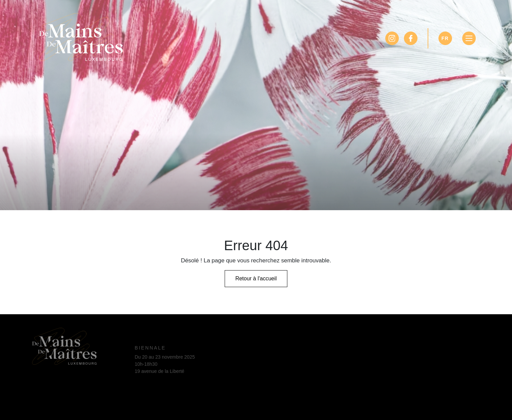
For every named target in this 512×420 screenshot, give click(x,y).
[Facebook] (411, 38)
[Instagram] (392, 38)
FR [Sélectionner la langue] (445, 38)
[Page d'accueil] (81, 36)
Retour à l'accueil (256, 278)
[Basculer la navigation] (469, 38)
